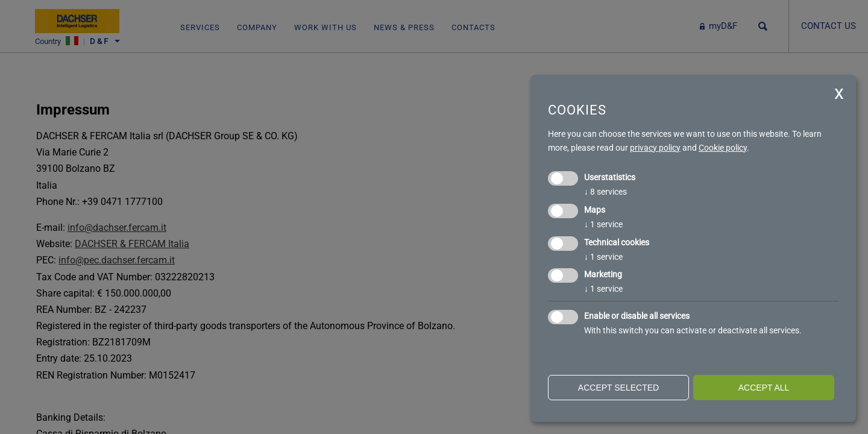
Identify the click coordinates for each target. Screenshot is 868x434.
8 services (605, 192)
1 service (603, 224)
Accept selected (618, 388)
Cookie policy (723, 148)
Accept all (764, 388)
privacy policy (655, 148)
